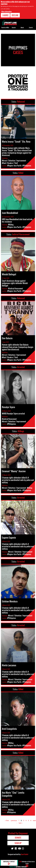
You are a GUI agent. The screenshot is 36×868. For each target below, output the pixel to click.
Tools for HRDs (5, 28)
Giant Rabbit (25, 854)
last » (21, 823)
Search (31, 28)
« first (7, 821)
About (22, 28)
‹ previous (14, 821)
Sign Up (18, 843)
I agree (5, 15)
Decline (15, 15)
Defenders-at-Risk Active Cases (27, 862)
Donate (14, 28)
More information (7, 11)
